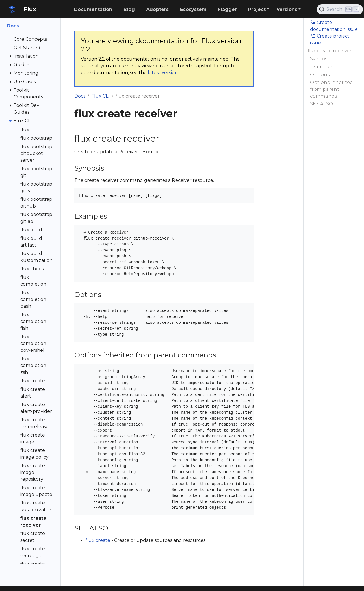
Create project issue (330, 39)
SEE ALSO (321, 104)
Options (320, 75)
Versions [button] (287, 9)
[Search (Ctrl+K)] (340, 9)
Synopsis (320, 59)
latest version (163, 73)
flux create (98, 540)
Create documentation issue (334, 26)
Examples (321, 67)
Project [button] (257, 9)
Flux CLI (100, 96)
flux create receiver (330, 51)
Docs (80, 96)
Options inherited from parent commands (331, 89)
